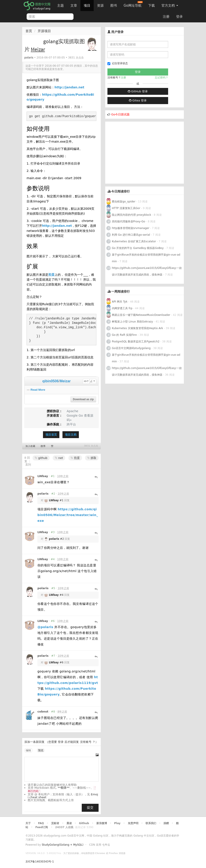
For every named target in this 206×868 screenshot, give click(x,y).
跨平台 (71, 424)
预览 (41, 750)
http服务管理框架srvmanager (131, 228)
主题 (60, 6)
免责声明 (133, 823)
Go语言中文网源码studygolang (131, 348)
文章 (74, 6)
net (59, 458)
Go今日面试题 (120, 114)
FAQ (41, 823)
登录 (179, 17)
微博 (43, 446)
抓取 (92, 458)
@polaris (45, 627)
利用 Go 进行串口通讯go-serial (131, 235)
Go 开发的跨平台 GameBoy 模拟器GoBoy (138, 248)
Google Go (75, 416)
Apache (72, 411)
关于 (28, 823)
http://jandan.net (69, 87)
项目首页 (51, 435)
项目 (87, 6)
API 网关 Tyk (120, 302)
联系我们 (151, 823)
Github (84, 823)
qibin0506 (51, 381)
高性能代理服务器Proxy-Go (128, 221)
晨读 (69, 823)
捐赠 (166, 823)
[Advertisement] (145, 153)
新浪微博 (102, 823)
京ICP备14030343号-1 (40, 862)
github (41, 458)
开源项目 (44, 31)
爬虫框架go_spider (124, 202)
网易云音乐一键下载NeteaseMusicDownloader (141, 315)
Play (117, 823)
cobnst (43, 712)
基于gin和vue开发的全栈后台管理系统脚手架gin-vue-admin (146, 258)
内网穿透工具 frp (122, 308)
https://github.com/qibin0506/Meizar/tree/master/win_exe (68, 515)
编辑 (28, 750)
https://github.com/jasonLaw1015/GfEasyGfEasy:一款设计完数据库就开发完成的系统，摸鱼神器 (147, 271)
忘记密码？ (161, 78)
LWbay (43, 476)
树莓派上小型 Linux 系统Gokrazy (132, 322)
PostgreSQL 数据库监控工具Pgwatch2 (136, 342)
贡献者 (55, 823)
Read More (38, 390)
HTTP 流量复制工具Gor (126, 208)
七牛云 (106, 845)
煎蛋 (51, 275)
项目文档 (71, 435)
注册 (166, 17)
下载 (152, 6)
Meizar (65, 381)
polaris (29, 58)
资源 (100, 6)
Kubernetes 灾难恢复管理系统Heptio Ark (137, 328)
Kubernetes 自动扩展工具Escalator (134, 241)
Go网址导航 (133, 4)
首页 (29, 31)
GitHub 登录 (138, 91)
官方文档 (170, 6)
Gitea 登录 (138, 100)
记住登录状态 (118, 63)
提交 (90, 808)
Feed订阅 (42, 827)
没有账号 (86, 742)
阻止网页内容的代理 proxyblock (131, 215)
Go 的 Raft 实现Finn (124, 335)
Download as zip (83, 399)
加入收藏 (30, 446)
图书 (114, 6)
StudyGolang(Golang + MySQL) (62, 845)
